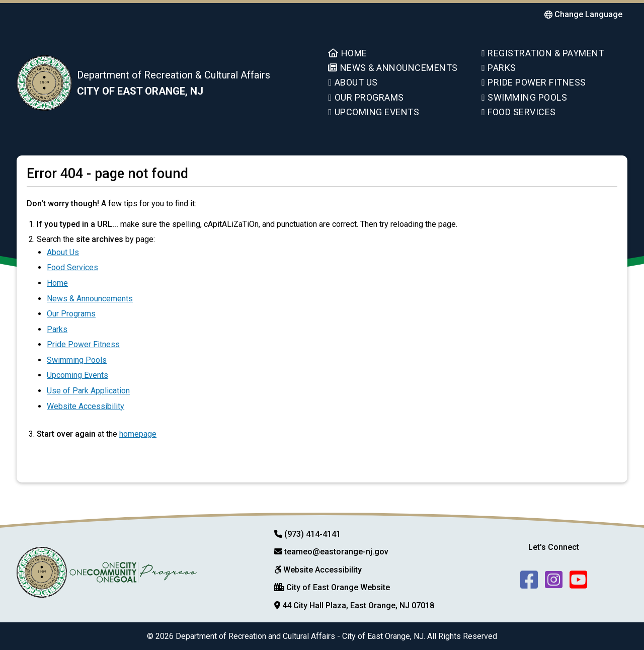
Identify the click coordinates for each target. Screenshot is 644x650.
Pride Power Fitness (534, 82)
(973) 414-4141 (312, 534)
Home (348, 53)
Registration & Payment (543, 53)
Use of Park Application (88, 391)
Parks (499, 68)
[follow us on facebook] (529, 579)
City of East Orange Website (338, 587)
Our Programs (366, 97)
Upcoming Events (374, 112)
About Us (353, 82)
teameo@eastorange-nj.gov (336, 552)
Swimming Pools (524, 97)
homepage (138, 434)
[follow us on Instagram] (554, 579)
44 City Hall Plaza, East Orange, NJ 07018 (358, 605)
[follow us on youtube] (578, 579)
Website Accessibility (86, 406)
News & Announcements (393, 68)
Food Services (519, 112)
